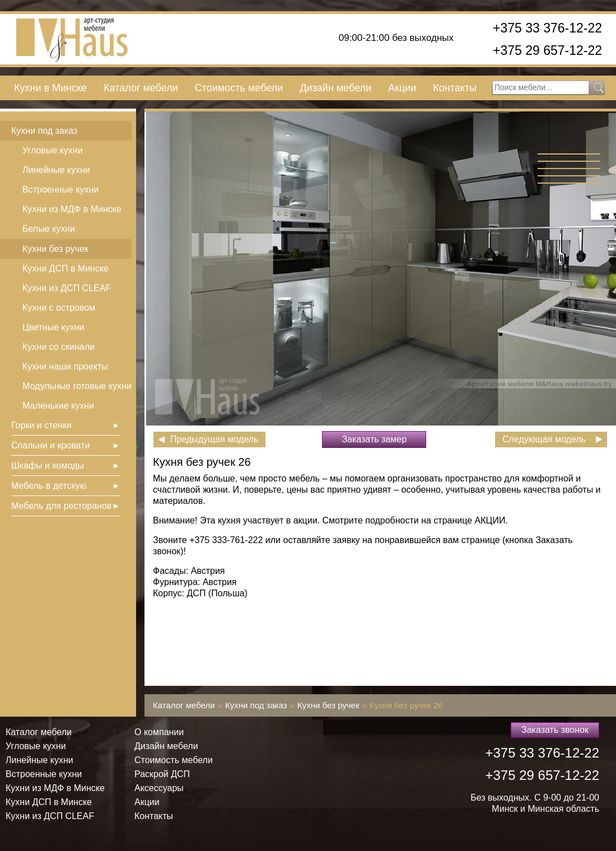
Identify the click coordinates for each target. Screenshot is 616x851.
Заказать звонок (555, 730)
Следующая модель (544, 439)
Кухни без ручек (55, 249)
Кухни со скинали (59, 347)
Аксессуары (159, 788)
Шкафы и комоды (48, 466)
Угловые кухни (53, 150)
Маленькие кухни (58, 406)
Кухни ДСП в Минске (66, 268)
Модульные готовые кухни (77, 386)
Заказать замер (374, 439)
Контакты (455, 88)
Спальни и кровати (50, 445)
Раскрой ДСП (162, 774)
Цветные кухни (53, 327)
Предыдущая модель (214, 439)
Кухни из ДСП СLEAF (67, 288)
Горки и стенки (41, 425)
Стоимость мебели (239, 88)
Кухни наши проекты (65, 366)
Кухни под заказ (44, 131)
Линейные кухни (56, 170)
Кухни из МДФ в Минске (72, 209)
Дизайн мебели (335, 88)
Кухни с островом (59, 308)
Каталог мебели (141, 88)
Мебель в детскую (49, 486)
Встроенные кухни (60, 190)
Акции (402, 88)
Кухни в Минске (50, 88)
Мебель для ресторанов (61, 506)
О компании (159, 732)
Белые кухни (49, 229)
